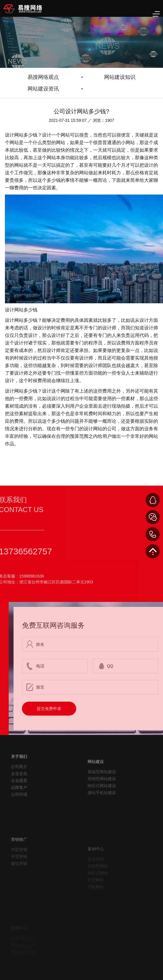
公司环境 (19, 810)
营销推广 (19, 860)
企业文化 (19, 789)
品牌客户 (19, 803)
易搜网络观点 (43, 77)
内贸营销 (19, 870)
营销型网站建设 (102, 799)
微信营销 (19, 884)
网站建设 (96, 782)
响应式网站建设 (102, 806)
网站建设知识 (120, 77)
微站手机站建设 (102, 813)
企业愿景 (19, 796)
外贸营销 (19, 877)
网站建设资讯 (43, 89)
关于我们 (19, 772)
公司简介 (19, 782)
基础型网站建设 (102, 792)
